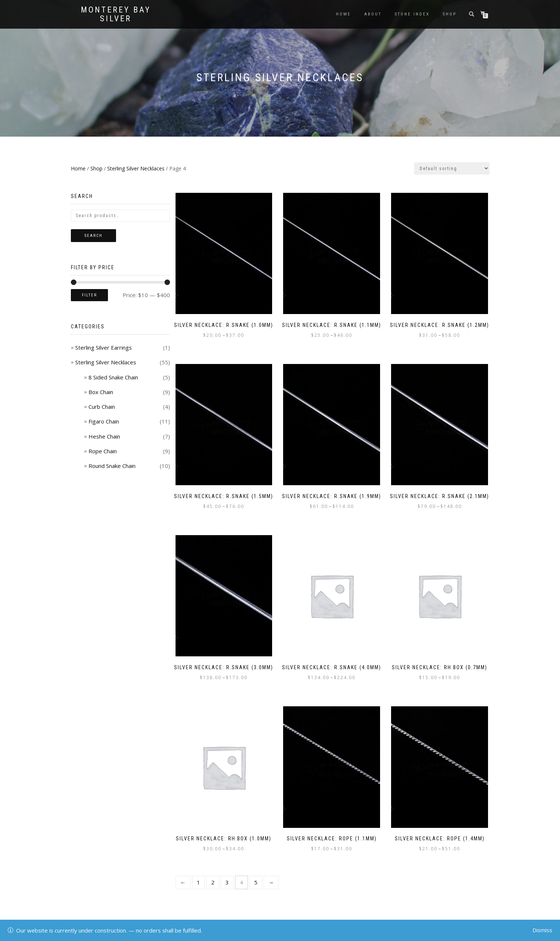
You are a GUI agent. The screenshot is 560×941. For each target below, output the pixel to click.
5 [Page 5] (256, 882)
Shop (450, 14)
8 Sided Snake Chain (113, 377)
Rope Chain (103, 451)
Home (344, 14)
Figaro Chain (104, 421)
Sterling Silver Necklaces (136, 168)
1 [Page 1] (198, 882)
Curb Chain (102, 407)
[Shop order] (452, 168)
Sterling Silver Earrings (104, 347)
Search (93, 236)
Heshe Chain (104, 436)
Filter (89, 295)
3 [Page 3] (227, 882)
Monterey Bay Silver (116, 14)
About (373, 14)
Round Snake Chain (112, 466)
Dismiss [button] (542, 930)
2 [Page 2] (213, 882)
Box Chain (101, 392)
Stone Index (412, 14)
